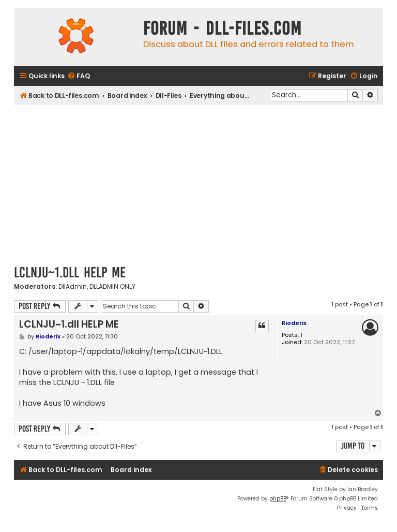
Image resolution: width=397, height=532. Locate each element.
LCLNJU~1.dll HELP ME (70, 272)
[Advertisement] (198, 183)
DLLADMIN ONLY (112, 287)
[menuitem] (79, 76)
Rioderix (294, 323)
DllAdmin (73, 287)
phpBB (278, 499)
